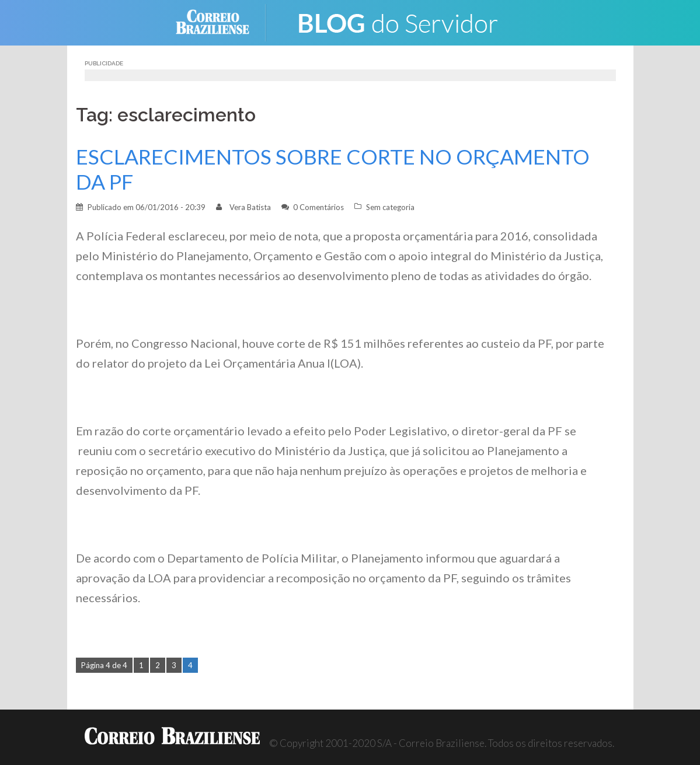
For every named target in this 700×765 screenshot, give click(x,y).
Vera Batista (250, 207)
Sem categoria (390, 207)
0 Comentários (318, 207)
